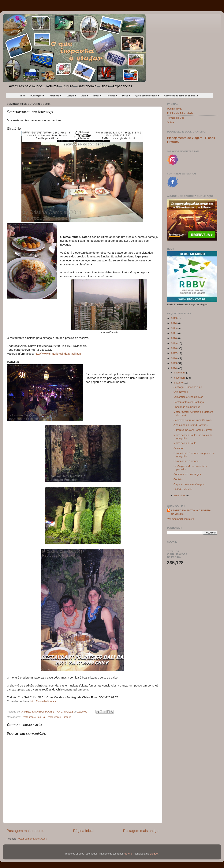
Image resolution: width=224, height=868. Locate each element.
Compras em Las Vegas (187, 474)
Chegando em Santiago (187, 407)
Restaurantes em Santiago (189, 402)
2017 (174, 353)
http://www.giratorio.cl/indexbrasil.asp (58, 354)
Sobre (170, 122)
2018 (174, 348)
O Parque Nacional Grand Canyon (193, 430)
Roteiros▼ (112, 96)
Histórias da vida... (184, 489)
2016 (174, 358)
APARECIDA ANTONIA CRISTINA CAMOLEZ (191, 512)
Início (23, 96)
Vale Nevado (181, 392)
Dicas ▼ (126, 96)
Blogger (154, 854)
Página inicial (84, 831)
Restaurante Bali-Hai (34, 717)
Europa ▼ (72, 96)
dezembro (180, 373)
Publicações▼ (37, 96)
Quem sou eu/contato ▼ (147, 96)
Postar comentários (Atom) (32, 839)
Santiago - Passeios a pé (188, 387)
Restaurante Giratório (59, 717)
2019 (174, 343)
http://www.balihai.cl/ (43, 701)
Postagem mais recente (25, 831)
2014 (174, 368)
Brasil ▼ (98, 96)
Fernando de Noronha (186, 461)
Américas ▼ (56, 96)
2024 (174, 323)
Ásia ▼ (85, 96)
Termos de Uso (176, 118)
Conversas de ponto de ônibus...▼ (182, 96)
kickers (128, 854)
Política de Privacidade (180, 113)
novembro (180, 378)
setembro (180, 495)
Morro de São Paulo (185, 443)
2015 (174, 363)
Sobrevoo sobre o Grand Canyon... (193, 420)
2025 (174, 318)
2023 (174, 328)
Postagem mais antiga (141, 831)
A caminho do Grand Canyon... (191, 425)
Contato (178, 479)
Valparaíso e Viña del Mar (188, 397)
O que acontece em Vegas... (190, 484)
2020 (174, 338)
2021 (174, 333)
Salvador (179, 448)
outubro (179, 383)
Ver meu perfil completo (181, 519)
